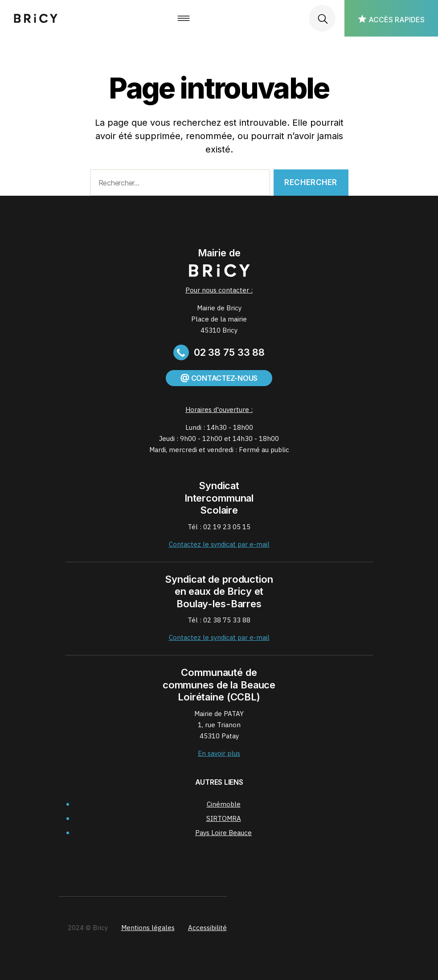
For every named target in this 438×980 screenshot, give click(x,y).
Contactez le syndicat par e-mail (219, 544)
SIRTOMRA (224, 818)
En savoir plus (219, 753)
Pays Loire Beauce (223, 833)
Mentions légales (148, 928)
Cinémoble (224, 804)
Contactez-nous (219, 378)
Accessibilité (207, 928)
